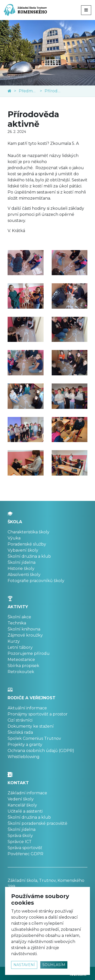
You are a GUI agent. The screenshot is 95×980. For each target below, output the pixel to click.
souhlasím (54, 965)
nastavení (24, 965)
